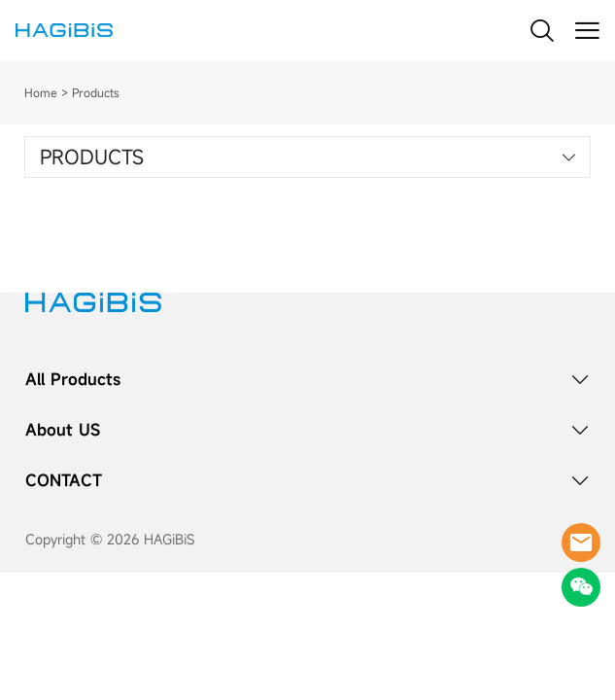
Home (41, 92)
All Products (73, 379)
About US (63, 430)
